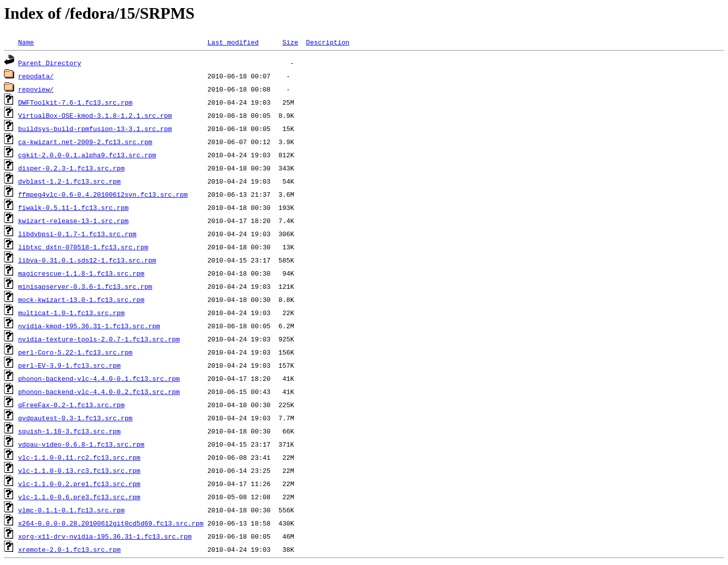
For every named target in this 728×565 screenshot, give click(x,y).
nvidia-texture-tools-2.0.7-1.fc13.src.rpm (99, 339)
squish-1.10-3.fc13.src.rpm (70, 431)
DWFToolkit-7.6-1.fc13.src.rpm (75, 102)
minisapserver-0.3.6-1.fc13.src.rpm (85, 286)
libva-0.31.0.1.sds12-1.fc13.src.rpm (87, 260)
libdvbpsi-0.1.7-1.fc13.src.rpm (77, 234)
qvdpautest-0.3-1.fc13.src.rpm (75, 418)
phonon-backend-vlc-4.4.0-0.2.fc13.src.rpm (99, 392)
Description (328, 42)
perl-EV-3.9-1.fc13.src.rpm (70, 365)
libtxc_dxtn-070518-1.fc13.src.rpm (83, 247)
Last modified (233, 42)
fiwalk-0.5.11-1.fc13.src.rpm (73, 207)
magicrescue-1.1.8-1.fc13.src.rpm (81, 273)
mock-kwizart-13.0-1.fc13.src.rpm (81, 299)
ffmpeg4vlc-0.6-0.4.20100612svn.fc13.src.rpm (103, 194)
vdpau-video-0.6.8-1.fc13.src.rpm (81, 444)
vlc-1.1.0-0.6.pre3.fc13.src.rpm (79, 497)
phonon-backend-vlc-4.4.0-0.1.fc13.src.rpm (99, 378)
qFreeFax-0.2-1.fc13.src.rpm (72, 405)
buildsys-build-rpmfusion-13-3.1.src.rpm (95, 128)
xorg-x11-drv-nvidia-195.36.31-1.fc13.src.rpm (105, 536)
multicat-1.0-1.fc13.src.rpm (72, 313)
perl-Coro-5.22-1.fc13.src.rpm (75, 352)
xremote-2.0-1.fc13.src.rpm (70, 549)
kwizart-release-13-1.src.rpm (73, 221)
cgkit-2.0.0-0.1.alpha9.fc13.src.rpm (87, 155)
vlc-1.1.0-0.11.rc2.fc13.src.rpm (79, 457)
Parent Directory (50, 63)
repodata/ (36, 76)
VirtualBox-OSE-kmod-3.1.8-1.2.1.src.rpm (95, 115)
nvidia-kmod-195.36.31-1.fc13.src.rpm (89, 326)
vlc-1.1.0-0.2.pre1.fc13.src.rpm (79, 484)
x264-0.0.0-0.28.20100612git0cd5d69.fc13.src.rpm (111, 523)
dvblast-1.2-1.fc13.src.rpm (70, 181)
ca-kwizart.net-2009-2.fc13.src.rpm (85, 142)
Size (290, 42)
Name (26, 42)
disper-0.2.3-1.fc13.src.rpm (72, 168)
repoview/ (36, 89)
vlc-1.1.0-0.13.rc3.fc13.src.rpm (79, 470)
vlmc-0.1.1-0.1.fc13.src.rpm (72, 510)
